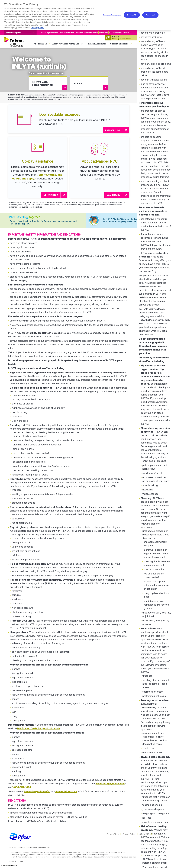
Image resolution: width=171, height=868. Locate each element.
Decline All (132, 15)
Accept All (150, 15)
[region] (85, 15)
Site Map (158, 834)
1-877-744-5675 (114, 219)
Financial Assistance (96, 44)
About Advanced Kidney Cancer (67, 44)
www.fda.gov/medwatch (110, 784)
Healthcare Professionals (119, 33)
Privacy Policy (129, 834)
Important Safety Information (87, 33)
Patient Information (67, 33)
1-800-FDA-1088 (22, 787)
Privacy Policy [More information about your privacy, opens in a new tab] (37, 28)
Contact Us (144, 834)
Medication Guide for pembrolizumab (38, 728)
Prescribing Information (49, 33)
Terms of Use (113, 834)
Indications (104, 33)
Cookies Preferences (9, 865)
